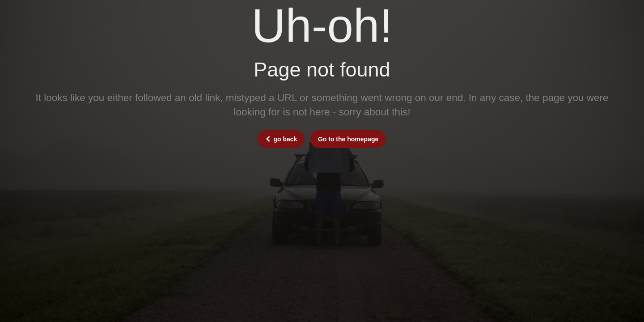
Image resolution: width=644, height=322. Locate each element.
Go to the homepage (348, 139)
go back (282, 139)
